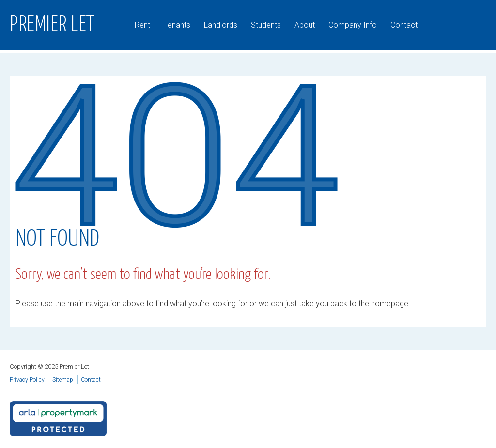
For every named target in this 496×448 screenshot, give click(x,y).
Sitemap (63, 380)
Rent (142, 25)
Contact (404, 25)
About (305, 25)
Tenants (177, 25)
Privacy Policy (27, 380)
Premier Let (52, 25)
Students (266, 25)
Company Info (353, 25)
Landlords (221, 25)
